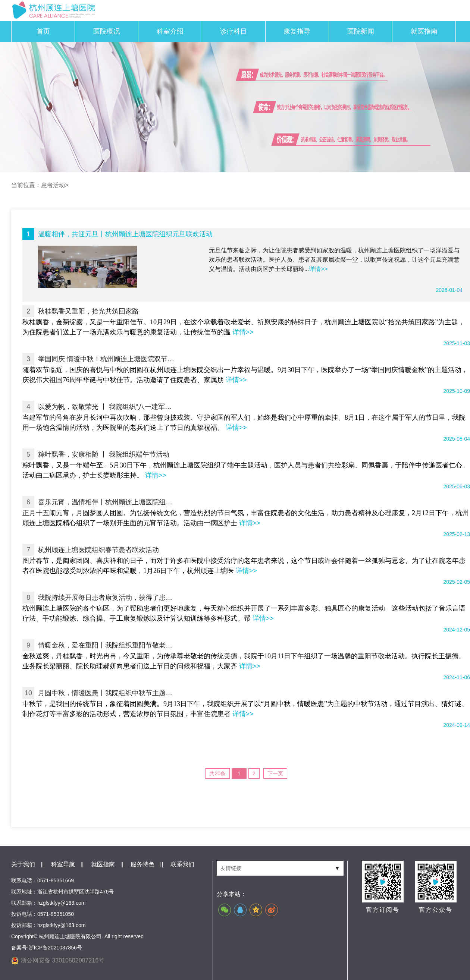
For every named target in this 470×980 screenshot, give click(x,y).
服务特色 (142, 864)
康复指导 (297, 31)
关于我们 (23, 864)
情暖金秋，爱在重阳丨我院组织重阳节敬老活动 (107, 645)
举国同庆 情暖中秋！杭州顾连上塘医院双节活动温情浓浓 (107, 359)
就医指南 (424, 31)
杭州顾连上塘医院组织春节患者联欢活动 (98, 550)
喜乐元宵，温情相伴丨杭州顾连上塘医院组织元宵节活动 (107, 502)
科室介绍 (170, 31)
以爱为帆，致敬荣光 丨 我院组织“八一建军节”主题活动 (107, 407)
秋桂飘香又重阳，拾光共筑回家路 (88, 311)
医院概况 (107, 31)
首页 (43, 31)
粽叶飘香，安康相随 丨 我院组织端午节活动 (104, 454)
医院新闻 (361, 31)
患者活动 (53, 185)
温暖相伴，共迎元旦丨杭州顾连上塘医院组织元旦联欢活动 (125, 234)
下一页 (275, 773)
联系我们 (182, 864)
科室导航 (63, 864)
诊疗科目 (234, 31)
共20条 (217, 773)
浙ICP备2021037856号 (55, 948)
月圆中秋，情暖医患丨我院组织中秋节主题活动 (107, 693)
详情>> (318, 269)
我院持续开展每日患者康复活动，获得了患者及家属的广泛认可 (107, 598)
